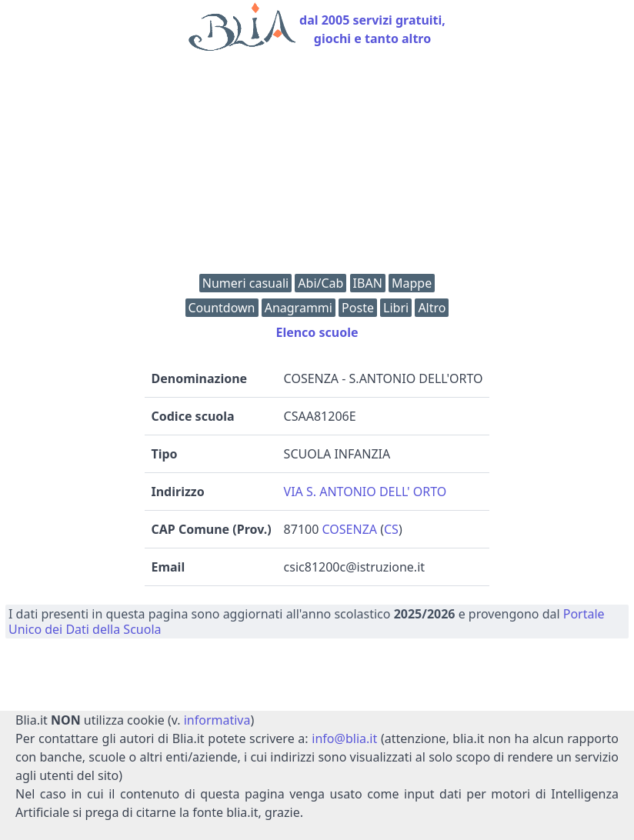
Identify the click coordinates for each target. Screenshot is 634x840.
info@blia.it (344, 738)
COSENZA (350, 529)
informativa (217, 720)
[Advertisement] (317, 166)
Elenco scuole (317, 332)
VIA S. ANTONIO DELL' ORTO (365, 492)
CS (391, 529)
